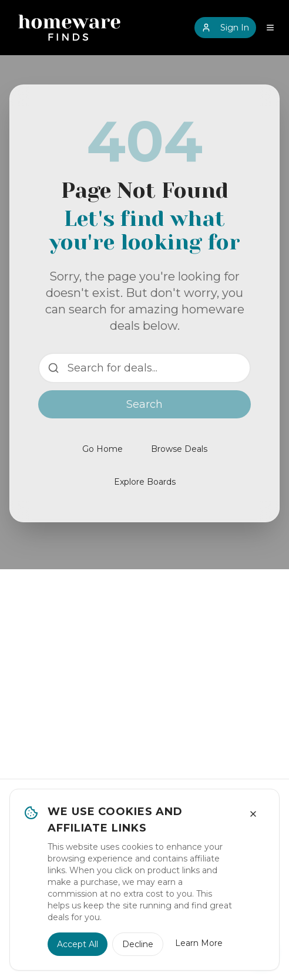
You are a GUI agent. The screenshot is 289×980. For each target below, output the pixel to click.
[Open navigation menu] (270, 28)
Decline (138, 944)
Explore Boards (145, 482)
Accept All (78, 944)
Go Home (103, 449)
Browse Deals (179, 449)
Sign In (225, 28)
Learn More (199, 943)
